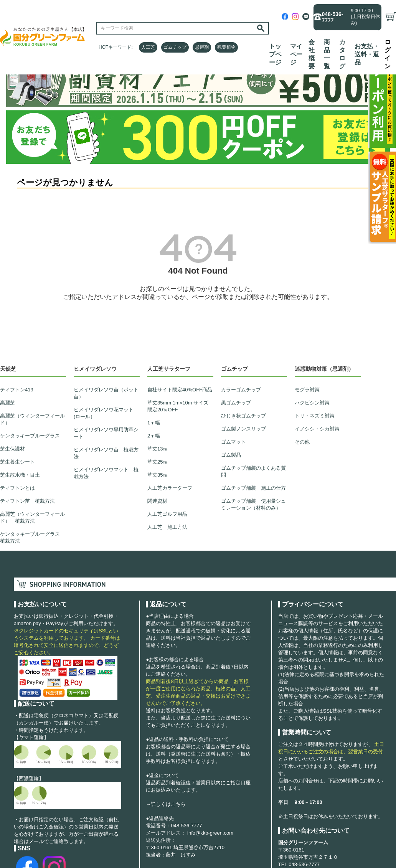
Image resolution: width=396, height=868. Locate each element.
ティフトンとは (17, 488)
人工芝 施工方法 (167, 527)
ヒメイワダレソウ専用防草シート (106, 433)
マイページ (296, 54)
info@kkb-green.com (210, 833)
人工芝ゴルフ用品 (167, 514)
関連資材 (157, 501)
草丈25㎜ (158, 462)
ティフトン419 (17, 390)
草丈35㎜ (158, 475)
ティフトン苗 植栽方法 (27, 501)
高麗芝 (7, 403)
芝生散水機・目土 (20, 475)
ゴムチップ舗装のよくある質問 (253, 471)
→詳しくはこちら (166, 804)
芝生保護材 (12, 449)
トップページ (275, 54)
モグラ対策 (307, 390)
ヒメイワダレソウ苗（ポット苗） (106, 393)
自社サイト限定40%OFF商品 (180, 390)
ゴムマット (233, 442)
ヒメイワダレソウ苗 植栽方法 (106, 453)
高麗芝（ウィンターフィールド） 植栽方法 (32, 517)
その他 (302, 442)
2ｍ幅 (154, 436)
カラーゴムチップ (241, 390)
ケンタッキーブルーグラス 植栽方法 (32, 537)
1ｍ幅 (154, 423)
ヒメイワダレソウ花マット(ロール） (104, 413)
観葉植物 (226, 47)
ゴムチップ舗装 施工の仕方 (253, 488)
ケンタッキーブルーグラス (30, 436)
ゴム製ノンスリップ (243, 429)
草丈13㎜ (158, 449)
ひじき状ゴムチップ (243, 416)
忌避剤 (202, 47)
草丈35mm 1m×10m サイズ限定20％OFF (178, 406)
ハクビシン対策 (312, 403)
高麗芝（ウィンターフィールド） (32, 419)
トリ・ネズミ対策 (315, 416)
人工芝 (148, 47)
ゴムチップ (175, 47)
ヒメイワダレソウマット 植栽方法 (106, 473)
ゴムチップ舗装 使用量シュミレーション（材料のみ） (253, 504)
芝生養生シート (17, 462)
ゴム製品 (231, 455)
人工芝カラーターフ (170, 488)
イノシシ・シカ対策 (317, 429)
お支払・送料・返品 (367, 54)
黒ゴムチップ (236, 403)
